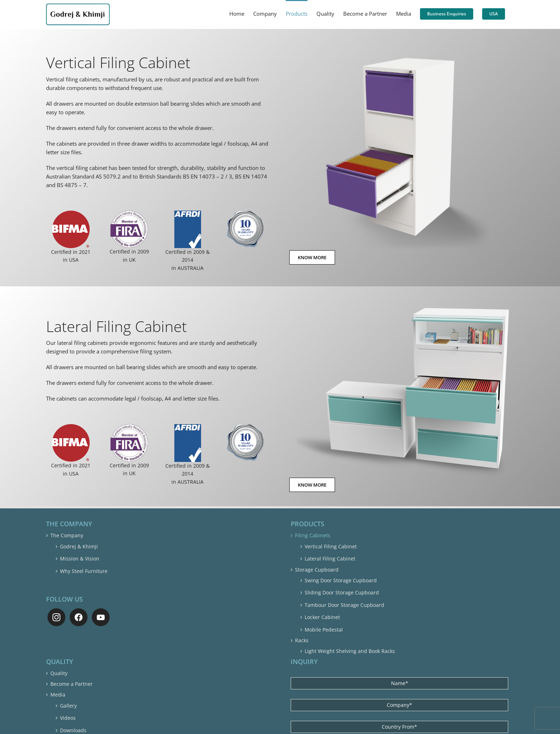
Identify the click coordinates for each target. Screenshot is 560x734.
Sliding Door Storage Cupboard (342, 592)
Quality (59, 673)
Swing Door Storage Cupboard (341, 580)
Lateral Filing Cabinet (330, 559)
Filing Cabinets (313, 535)
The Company (67, 535)
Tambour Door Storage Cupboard (344, 605)
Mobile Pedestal (324, 630)
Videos (68, 718)
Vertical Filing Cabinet (331, 546)
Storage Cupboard (317, 570)
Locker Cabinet (322, 617)
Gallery (68, 706)
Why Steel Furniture (84, 571)
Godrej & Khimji (79, 546)
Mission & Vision (80, 559)
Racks (302, 640)
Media (58, 695)
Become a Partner (72, 684)
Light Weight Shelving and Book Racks (350, 651)
